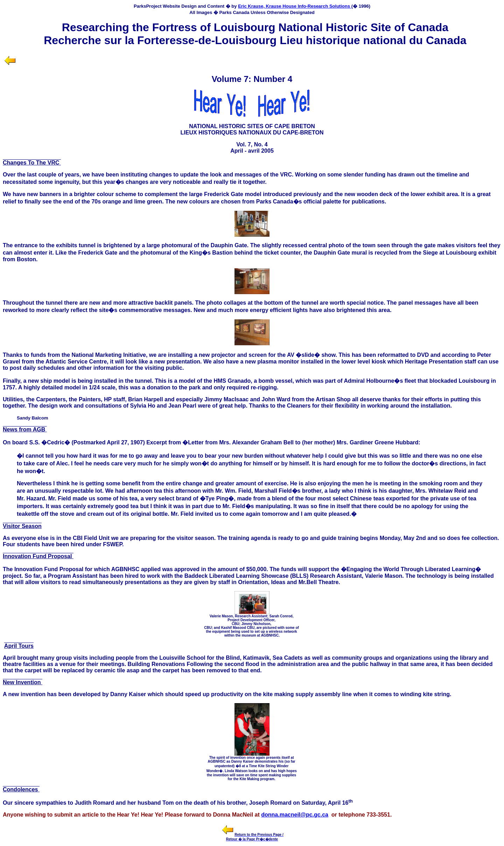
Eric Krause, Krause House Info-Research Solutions (295, 6)
